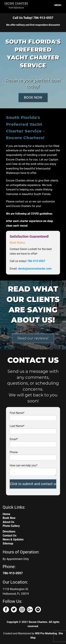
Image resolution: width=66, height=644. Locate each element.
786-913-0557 (43, 18)
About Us (8, 522)
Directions (9, 531)
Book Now (9, 518)
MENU (56, 5)
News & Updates (13, 539)
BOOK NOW (33, 97)
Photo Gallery (11, 526)
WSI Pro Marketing (46, 633)
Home (6, 514)
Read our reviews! (33, 338)
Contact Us (10, 536)
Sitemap (8, 543)
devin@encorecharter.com (35, 269)
